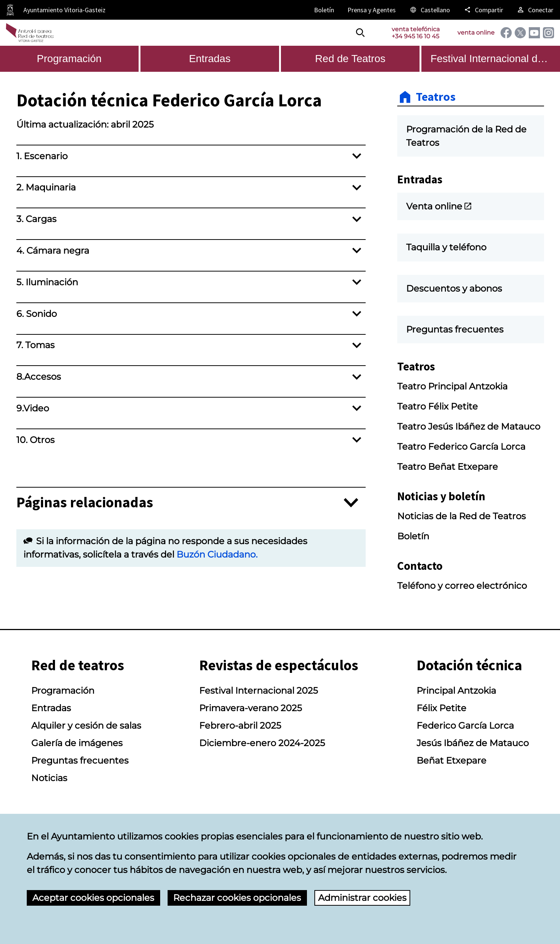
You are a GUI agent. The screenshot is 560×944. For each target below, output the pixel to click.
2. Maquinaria (46, 187)
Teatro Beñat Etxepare (448, 467)
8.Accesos (39, 377)
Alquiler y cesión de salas (86, 725)
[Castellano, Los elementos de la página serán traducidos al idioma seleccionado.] (430, 10)
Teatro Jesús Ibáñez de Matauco (469, 426)
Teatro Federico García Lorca (461, 447)
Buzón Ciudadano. (217, 554)
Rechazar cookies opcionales (237, 898)
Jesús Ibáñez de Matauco (473, 743)
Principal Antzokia (456, 691)
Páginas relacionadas (85, 503)
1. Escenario (42, 156)
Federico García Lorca (465, 725)
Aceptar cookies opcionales (93, 898)
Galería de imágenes (77, 743)
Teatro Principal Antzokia (452, 386)
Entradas (51, 708)
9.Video (33, 408)
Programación (63, 691)
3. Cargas (36, 219)
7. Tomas (35, 345)
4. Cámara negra (53, 251)
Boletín (413, 536)
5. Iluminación (47, 282)
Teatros (436, 97)
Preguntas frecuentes (80, 760)
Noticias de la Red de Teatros (462, 516)
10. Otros (35, 440)
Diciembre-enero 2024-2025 (262, 743)
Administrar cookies (362, 898)
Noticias (49, 778)
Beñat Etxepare (451, 760)
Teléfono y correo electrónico (462, 586)
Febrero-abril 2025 (240, 725)
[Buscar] (360, 33)
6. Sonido (37, 314)
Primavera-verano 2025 (251, 708)
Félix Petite (441, 708)
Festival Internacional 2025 (259, 691)
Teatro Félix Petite (438, 406)
